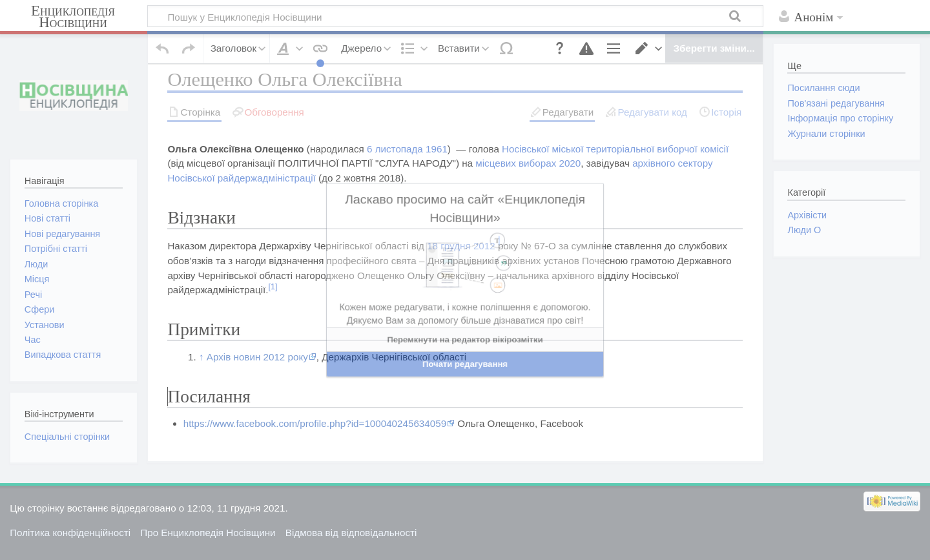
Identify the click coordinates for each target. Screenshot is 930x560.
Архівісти (807, 215)
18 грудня (449, 268)
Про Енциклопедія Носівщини (208, 544)
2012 (484, 268)
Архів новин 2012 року (257, 379)
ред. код (298, 243)
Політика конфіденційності (70, 544)
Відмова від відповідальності (351, 544)
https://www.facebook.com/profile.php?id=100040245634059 (315, 446)
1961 (437, 171)
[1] (273, 310)
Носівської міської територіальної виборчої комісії (613, 171)
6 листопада (395, 171)
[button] (552, 41)
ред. (265, 243)
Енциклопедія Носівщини (73, 17)
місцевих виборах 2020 (528, 186)
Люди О (804, 230)
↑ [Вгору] (201, 379)
